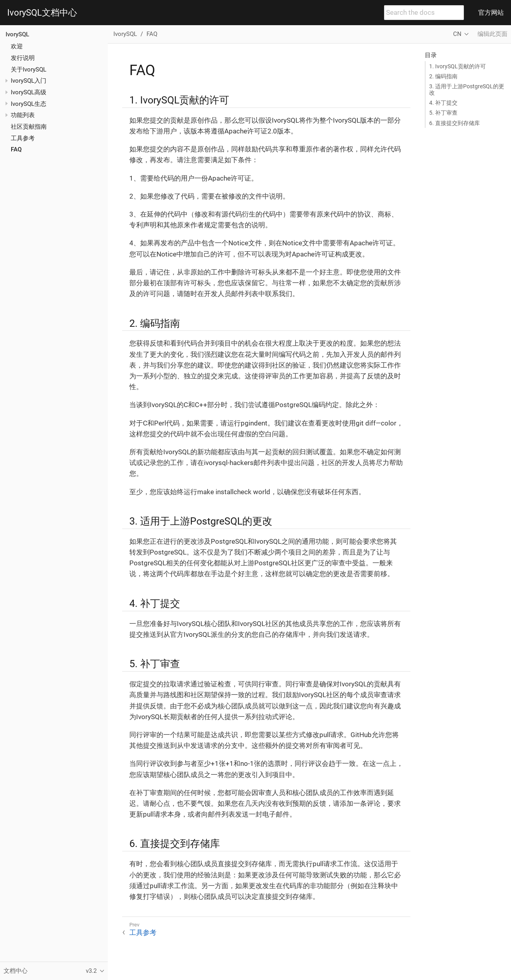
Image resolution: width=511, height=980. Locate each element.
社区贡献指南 (29, 127)
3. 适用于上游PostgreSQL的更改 (467, 89)
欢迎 (17, 46)
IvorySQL (17, 34)
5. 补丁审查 (443, 113)
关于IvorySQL (29, 70)
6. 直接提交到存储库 (455, 123)
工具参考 (23, 138)
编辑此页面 (492, 34)
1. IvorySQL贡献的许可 (458, 66)
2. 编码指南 (443, 76)
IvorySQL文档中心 (42, 13)
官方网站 (491, 13)
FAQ (16, 149)
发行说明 (23, 58)
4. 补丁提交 (443, 103)
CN (457, 34)
